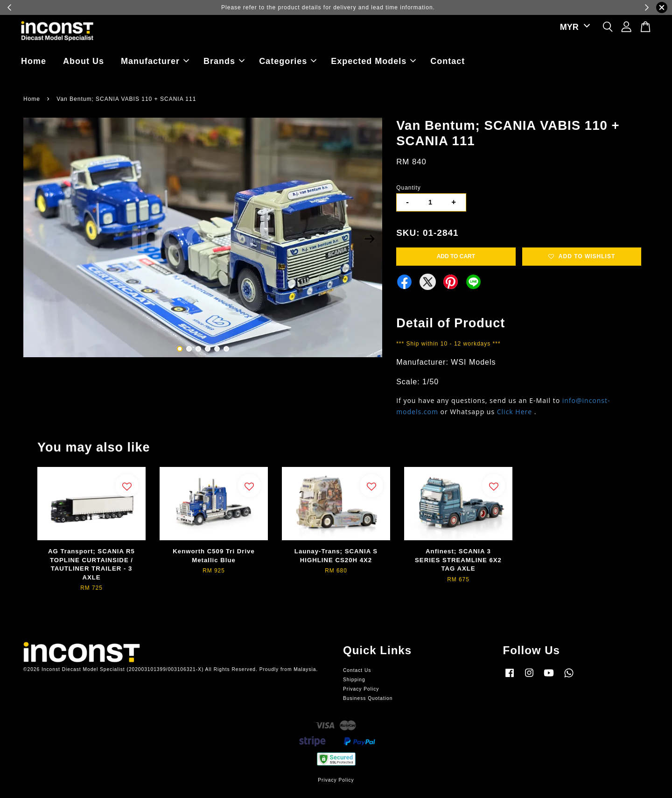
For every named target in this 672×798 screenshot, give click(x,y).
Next (370, 239)
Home (34, 61)
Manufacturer (155, 61)
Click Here (514, 412)
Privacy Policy (361, 689)
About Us (84, 61)
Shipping (354, 680)
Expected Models (373, 61)
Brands (224, 61)
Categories (288, 61)
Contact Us (357, 670)
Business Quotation (368, 698)
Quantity (409, 188)
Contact (448, 61)
